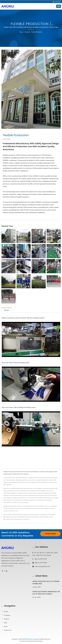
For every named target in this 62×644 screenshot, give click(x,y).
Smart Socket (7, 519)
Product (7, 619)
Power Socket (14, 517)
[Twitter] (4, 571)
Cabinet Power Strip (22, 517)
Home (21, 32)
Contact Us (27, 519)
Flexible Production (37, 32)
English (58, 2)
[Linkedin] (7, 571)
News (6, 626)
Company (27, 32)
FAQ (5, 623)
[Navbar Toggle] (59, 6)
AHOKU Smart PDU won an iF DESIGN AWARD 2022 (46, 582)
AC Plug (51, 517)
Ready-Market (38, 641)
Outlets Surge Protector (34, 517)
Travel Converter (51, 515)
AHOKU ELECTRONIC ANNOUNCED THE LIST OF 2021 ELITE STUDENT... (46, 593)
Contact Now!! (50, 534)
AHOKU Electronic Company (31, 639)
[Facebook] (2, 571)
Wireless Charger (44, 517)
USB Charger (7, 517)
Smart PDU (13, 519)
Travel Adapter (43, 515)
